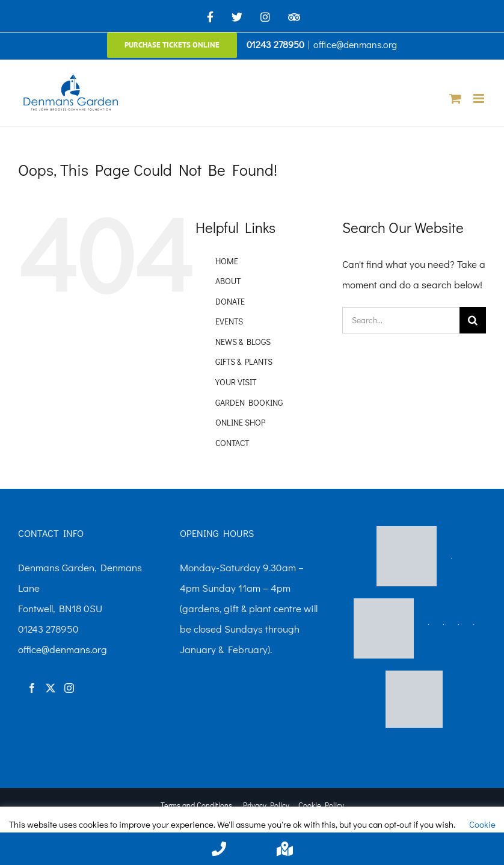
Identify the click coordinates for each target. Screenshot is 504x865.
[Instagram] (69, 688)
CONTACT (232, 443)
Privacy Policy (266, 805)
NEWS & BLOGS (243, 342)
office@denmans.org (355, 44)
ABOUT (228, 281)
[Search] (473, 320)
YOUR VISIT (236, 382)
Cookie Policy (321, 805)
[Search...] (401, 320)
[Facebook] (32, 688)
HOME (227, 261)
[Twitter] (51, 688)
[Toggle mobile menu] (480, 98)
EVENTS (229, 321)
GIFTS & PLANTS (244, 361)
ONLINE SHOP (240, 422)
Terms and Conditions (196, 805)
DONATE (230, 301)
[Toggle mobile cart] (455, 98)
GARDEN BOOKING (249, 402)
